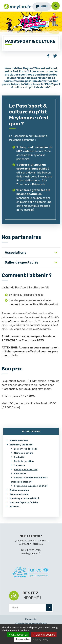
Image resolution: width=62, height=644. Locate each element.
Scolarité (19, 457)
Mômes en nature (24, 453)
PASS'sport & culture (26, 469)
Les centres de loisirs (26, 449)
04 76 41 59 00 (33, 550)
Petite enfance (19, 441)
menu (42, 7)
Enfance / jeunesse (21, 445)
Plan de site (31, 619)
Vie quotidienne (31, 431)
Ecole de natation (24, 461)
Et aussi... (15, 507)
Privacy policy (41, 639)
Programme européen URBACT (31, 486)
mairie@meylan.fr (31, 554)
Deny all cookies (44, 635)
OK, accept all (18, 635)
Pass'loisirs (20, 474)
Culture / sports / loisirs (24, 502)
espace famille (35, 295)
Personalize (23, 639)
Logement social (20, 494)
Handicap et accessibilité (24, 498)
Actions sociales (19, 490)
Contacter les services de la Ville (31, 623)
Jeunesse (19, 465)
